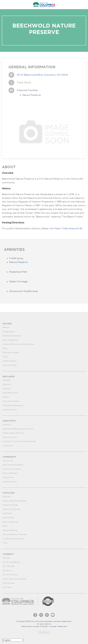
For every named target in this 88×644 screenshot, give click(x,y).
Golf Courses (8, 518)
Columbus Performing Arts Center (18, 429)
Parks (5, 348)
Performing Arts (10, 437)
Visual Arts (7, 446)
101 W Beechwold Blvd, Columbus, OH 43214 (42, 75)
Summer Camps (10, 365)
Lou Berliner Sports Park (14, 539)
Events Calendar (10, 473)
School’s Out (8, 477)
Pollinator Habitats (11, 353)
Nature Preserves (10, 340)
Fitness (6, 397)
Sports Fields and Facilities (14, 534)
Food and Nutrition (11, 401)
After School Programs (13, 465)
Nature (6, 327)
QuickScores (8, 583)
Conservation (9, 332)
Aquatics (7, 384)
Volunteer (7, 587)
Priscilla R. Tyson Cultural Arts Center (19, 441)
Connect (6, 558)
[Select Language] (13, 640)
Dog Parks (7, 513)
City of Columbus (10, 575)
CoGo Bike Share (10, 393)
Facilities (6, 497)
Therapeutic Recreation (13, 405)
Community (8, 461)
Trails (5, 357)
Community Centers (12, 469)
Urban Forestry (9, 361)
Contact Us (8, 570)
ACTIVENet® (9, 566)
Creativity (7, 425)
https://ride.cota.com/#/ (68, 228)
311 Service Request (11, 562)
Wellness (6, 380)
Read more (63, 626)
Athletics (7, 389)
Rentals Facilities (10, 530)
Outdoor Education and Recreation (18, 344)
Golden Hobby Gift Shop (14, 433)
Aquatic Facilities (10, 505)
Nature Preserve (31, 95)
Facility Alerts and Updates (15, 501)
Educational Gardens (12, 336)
